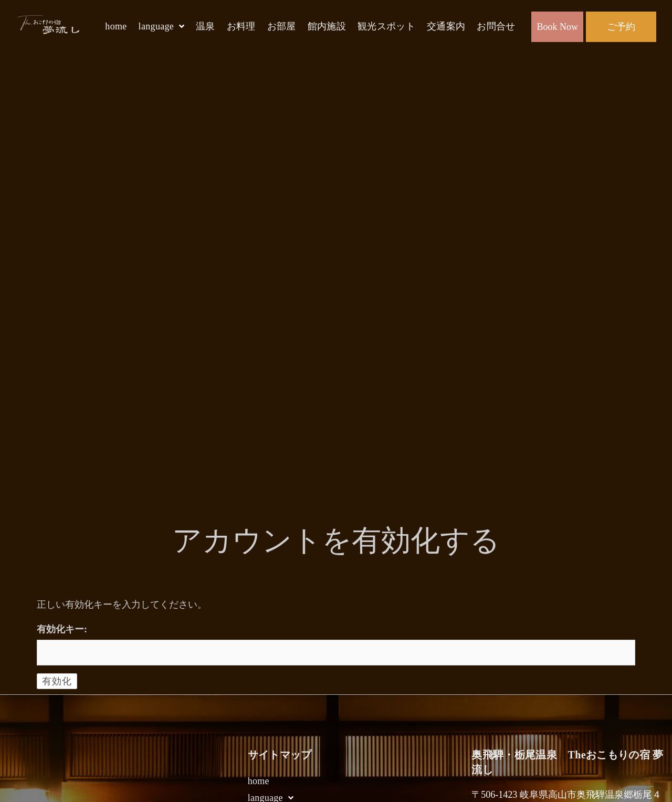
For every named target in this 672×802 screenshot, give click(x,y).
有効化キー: (62, 629)
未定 (263, 773)
